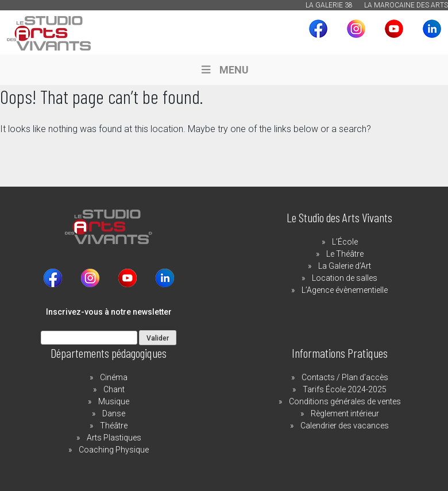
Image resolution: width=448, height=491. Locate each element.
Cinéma (114, 377)
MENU (224, 70)
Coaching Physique (114, 450)
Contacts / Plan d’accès (345, 377)
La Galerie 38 (329, 5)
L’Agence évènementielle (345, 290)
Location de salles (345, 278)
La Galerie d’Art (345, 266)
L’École (345, 242)
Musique (114, 401)
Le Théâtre (345, 254)
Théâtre (114, 426)
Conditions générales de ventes (345, 401)
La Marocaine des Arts (406, 5)
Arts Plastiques (114, 438)
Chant (114, 389)
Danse (114, 413)
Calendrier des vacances (345, 426)
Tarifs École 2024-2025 (345, 389)
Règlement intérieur (345, 413)
